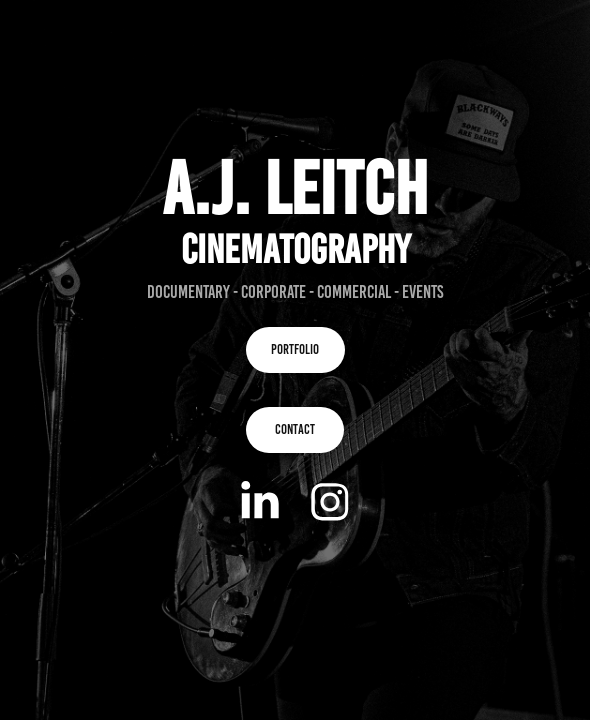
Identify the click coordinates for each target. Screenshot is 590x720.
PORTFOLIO (295, 349)
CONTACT (295, 429)
